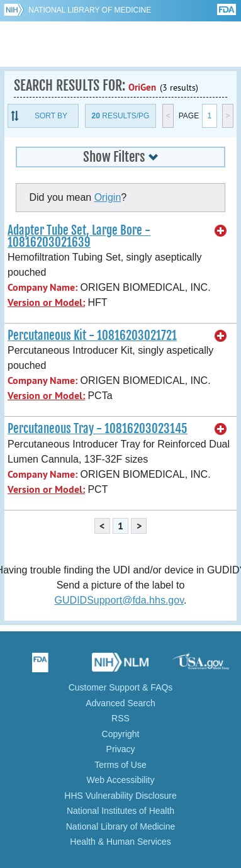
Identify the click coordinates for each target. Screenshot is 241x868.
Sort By (51, 116)
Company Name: (42, 287)
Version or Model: (46, 302)
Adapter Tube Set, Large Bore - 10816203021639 (79, 236)
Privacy (121, 749)
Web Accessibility (121, 780)
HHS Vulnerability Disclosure (120, 796)
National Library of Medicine (90, 10)
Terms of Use (120, 765)
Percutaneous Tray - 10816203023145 (98, 429)
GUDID (120, 44)
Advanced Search (120, 703)
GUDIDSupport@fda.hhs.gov (119, 600)
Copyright (121, 734)
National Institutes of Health (120, 811)
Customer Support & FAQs (121, 687)
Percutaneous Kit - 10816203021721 (92, 335)
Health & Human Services (120, 842)
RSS (120, 718)
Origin (108, 197)
